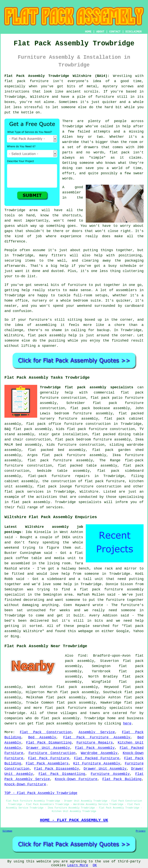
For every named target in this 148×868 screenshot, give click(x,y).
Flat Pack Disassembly (57, 769)
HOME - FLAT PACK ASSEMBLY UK (74, 820)
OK (95, 865)
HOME (88, 32)
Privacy (141, 831)
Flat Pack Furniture (49, 758)
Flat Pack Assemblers (47, 763)
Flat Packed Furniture (97, 758)
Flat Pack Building (122, 779)
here (127, 723)
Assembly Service (97, 732)
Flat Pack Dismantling (49, 743)
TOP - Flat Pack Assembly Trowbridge (41, 793)
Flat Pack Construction (46, 732)
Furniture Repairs (95, 743)
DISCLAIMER (134, 32)
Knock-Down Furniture (76, 779)
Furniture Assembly (110, 774)
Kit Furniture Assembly (97, 763)
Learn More (78, 865)
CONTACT (115, 32)
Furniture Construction (52, 753)
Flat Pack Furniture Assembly (97, 737)
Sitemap (7, 831)
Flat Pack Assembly (95, 748)
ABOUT (100, 32)
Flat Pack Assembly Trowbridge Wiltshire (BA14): (57, 76)
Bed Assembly (42, 737)
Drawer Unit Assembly (48, 748)
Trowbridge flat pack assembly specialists (87, 387)
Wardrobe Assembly (99, 753)
